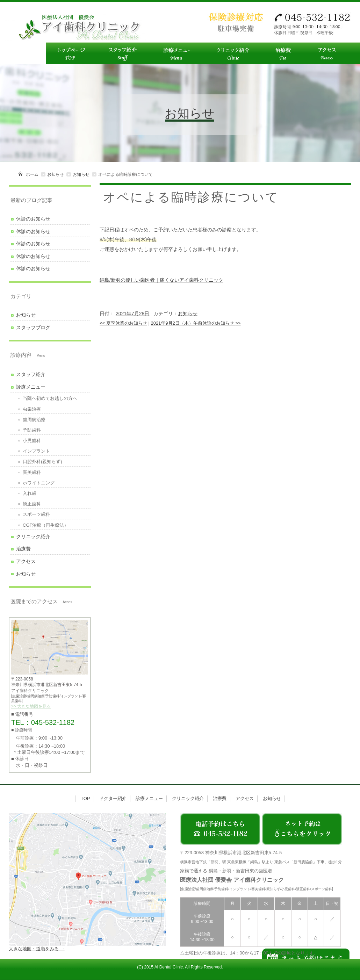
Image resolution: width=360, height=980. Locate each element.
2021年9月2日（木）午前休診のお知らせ (196, 323)
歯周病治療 (34, 420)
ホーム (32, 174)
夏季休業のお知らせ (123, 323)
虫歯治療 (32, 409)
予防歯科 (32, 430)
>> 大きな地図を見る (31, 706)
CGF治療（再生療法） (46, 525)
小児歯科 (32, 441)
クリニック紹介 (33, 536)
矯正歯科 (32, 504)
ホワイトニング (39, 483)
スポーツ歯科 (36, 514)
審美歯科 (32, 472)
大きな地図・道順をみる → (37, 949)
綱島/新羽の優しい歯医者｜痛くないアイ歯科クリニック (161, 280)
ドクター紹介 (113, 798)
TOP (85, 798)
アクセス (26, 561)
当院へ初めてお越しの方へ (50, 398)
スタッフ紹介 (31, 374)
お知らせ (56, 174)
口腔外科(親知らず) (42, 462)
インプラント (36, 451)
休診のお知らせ (33, 219)
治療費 (23, 549)
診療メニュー (31, 387)
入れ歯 (30, 493)
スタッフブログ (33, 327)
